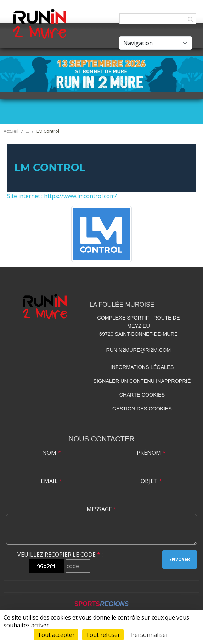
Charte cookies (142, 395)
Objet (151, 481)
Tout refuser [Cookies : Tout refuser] (103, 635)
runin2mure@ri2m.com (139, 350)
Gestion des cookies (142, 409)
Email (52, 481)
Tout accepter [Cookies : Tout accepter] (56, 635)
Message (101, 509)
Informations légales (142, 367)
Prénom (151, 453)
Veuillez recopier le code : (60, 555)
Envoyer (180, 559)
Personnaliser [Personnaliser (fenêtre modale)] (150, 635)
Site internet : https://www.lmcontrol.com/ (62, 196)
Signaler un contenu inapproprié (142, 381)
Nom (52, 453)
